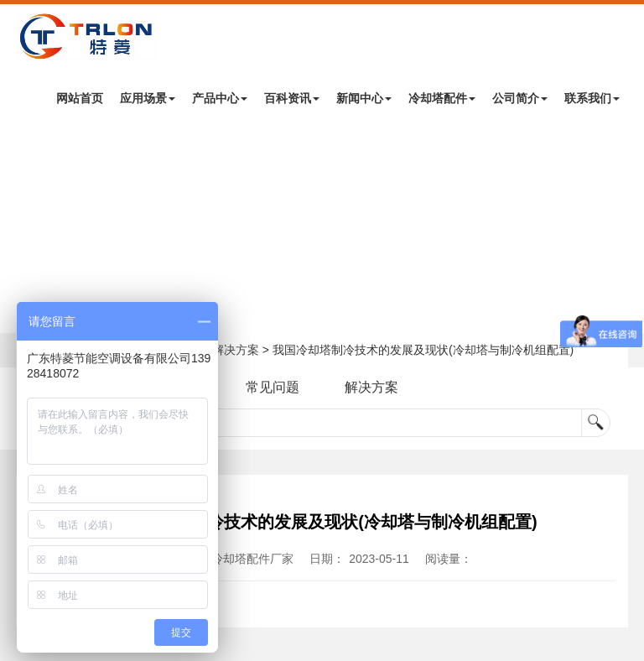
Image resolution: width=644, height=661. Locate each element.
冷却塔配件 (442, 98)
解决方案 (236, 350)
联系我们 (592, 98)
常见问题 (273, 387)
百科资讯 (292, 98)
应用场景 (148, 98)
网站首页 (80, 98)
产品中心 (220, 98)
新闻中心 (364, 98)
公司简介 (520, 98)
